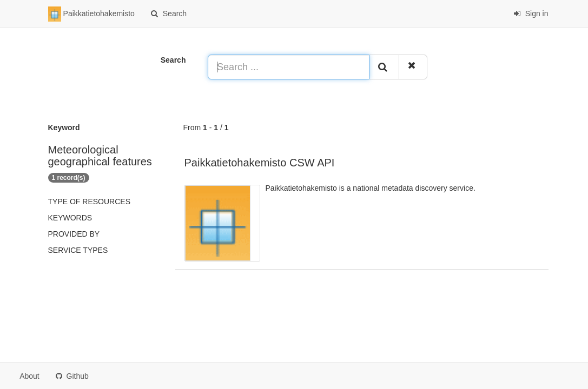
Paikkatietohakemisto (91, 14)
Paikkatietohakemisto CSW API (260, 163)
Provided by (74, 234)
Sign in (531, 14)
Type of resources (89, 202)
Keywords (70, 218)
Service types (78, 250)
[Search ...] (289, 67)
